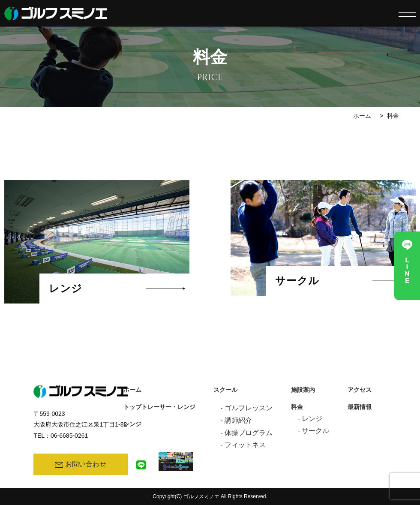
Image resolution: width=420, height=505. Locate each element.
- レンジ (310, 419)
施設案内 (303, 390)
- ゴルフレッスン (246, 408)
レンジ (132, 424)
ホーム (362, 116)
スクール (225, 390)
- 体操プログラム (246, 433)
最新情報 (360, 407)
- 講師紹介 (236, 420)
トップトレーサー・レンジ (159, 407)
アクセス (360, 390)
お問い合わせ (81, 464)
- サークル (314, 431)
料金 (297, 407)
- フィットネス (243, 445)
